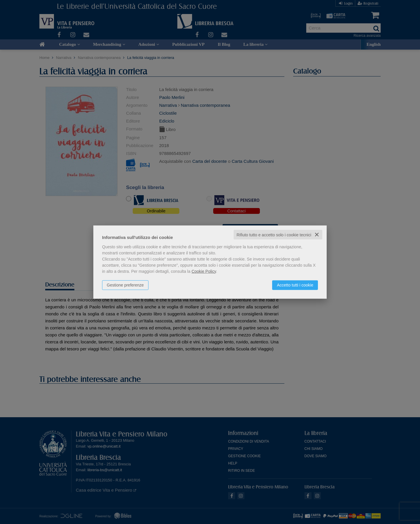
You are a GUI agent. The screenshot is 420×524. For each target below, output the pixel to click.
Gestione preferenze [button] (125, 285)
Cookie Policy (204, 271)
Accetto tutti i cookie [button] (295, 285)
